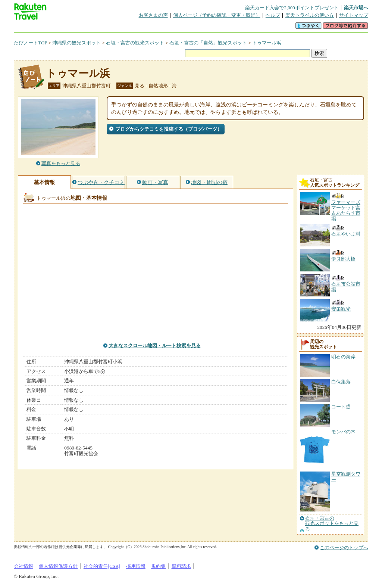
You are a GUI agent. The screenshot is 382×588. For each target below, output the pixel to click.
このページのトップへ (344, 547)
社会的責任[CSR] (102, 566)
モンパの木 (343, 432)
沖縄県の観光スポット (76, 43)
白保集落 (341, 382)
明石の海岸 (343, 357)
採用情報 (136, 566)
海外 (71, 28)
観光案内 (193, 28)
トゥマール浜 (267, 43)
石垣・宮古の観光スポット (135, 43)
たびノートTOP (30, 43)
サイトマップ (354, 15)
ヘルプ (273, 15)
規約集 (158, 566)
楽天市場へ (356, 8)
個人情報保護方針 (58, 566)
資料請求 (181, 566)
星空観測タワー (346, 477)
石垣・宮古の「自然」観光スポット (208, 43)
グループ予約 (162, 28)
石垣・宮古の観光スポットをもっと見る (332, 524)
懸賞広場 (101, 28)
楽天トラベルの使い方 (310, 15)
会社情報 (24, 566)
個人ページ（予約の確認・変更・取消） (217, 15)
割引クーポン (132, 28)
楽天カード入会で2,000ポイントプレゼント (292, 8)
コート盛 (341, 407)
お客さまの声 (153, 15)
